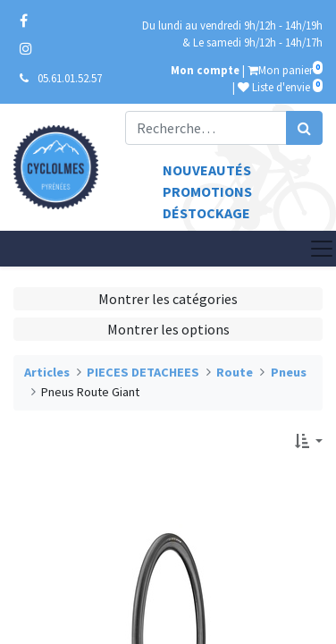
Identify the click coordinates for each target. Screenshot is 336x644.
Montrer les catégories (168, 299)
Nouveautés (207, 170)
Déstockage (206, 213)
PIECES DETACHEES (143, 372)
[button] (309, 441)
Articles (47, 372)
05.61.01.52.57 (70, 78)
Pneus (289, 372)
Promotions (207, 191)
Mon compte (205, 70)
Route (235, 372)
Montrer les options (168, 329)
